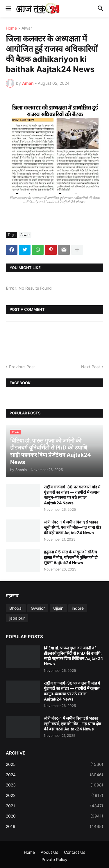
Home (11, 28)
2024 (54, 775)
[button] (8, 9)
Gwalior (38, 608)
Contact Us (75, 852)
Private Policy (54, 859)
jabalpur (17, 618)
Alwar (27, 28)
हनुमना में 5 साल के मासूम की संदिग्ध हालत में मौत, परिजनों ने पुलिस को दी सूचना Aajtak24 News (71, 557)
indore (78, 608)
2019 (54, 827)
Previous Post (22, 367)
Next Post (91, 367)
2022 (54, 795)
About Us (49, 852)
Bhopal (16, 608)
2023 (54, 785)
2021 (54, 806)
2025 (54, 764)
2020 (54, 816)
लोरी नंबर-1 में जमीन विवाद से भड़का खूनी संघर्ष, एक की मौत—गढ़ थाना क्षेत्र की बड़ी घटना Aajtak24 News (73, 527)
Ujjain (58, 608)
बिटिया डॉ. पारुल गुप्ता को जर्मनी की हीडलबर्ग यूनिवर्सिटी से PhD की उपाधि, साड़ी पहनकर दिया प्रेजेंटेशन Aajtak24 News (73, 656)
